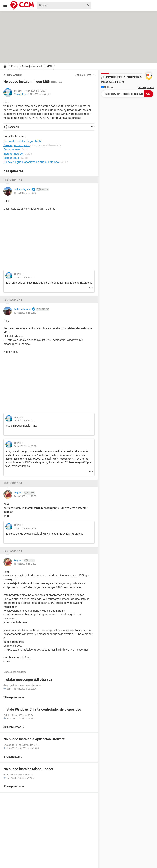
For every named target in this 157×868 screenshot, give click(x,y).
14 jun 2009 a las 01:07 (25, 420)
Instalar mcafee (13, 154)
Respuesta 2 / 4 (13, 300)
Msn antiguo (11, 158)
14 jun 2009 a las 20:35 (25, 496)
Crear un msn (12, 150)
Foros (14, 66)
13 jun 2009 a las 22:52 (25, 193)
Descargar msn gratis (17, 145)
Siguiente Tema (83, 75)
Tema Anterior (14, 75)
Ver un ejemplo (146, 87)
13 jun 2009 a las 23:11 (25, 277)
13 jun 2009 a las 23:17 (25, 313)
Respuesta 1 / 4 (13, 180)
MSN (49, 66)
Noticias (107, 87)
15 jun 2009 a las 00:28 (25, 528)
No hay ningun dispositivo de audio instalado (31, 162)
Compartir (13, 127)
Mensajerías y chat (32, 66)
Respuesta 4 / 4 (13, 551)
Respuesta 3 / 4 (13, 483)
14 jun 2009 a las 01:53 (25, 446)
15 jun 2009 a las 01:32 (39, 94)
